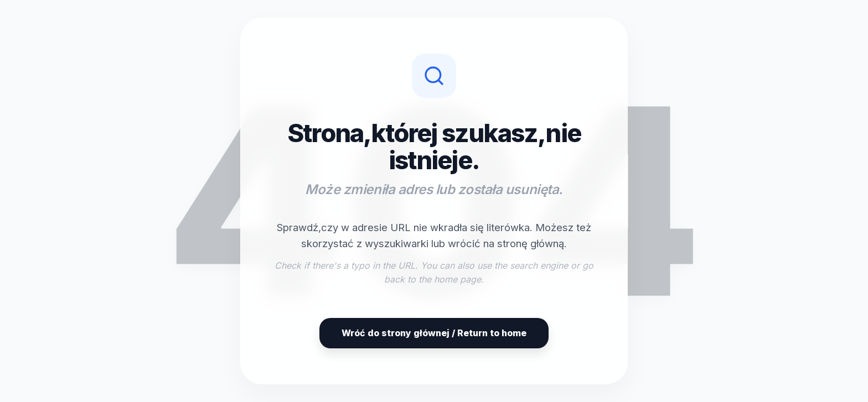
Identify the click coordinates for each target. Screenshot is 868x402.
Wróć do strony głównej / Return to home (434, 333)
